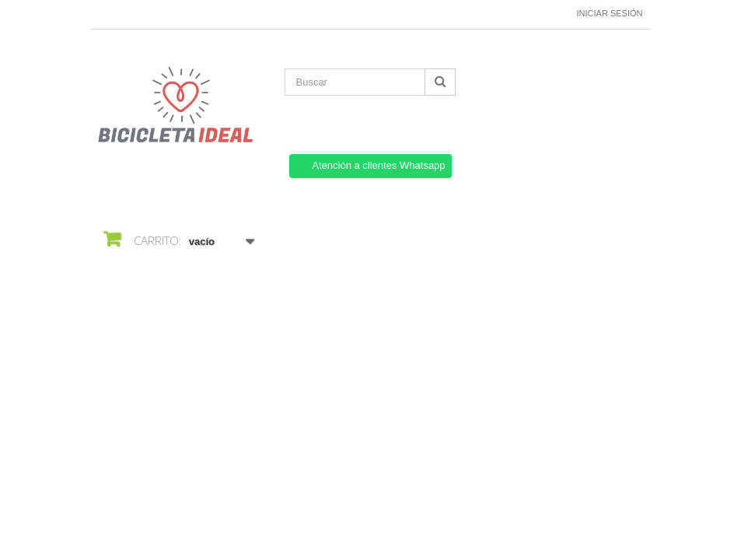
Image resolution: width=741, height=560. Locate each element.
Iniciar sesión (610, 13)
